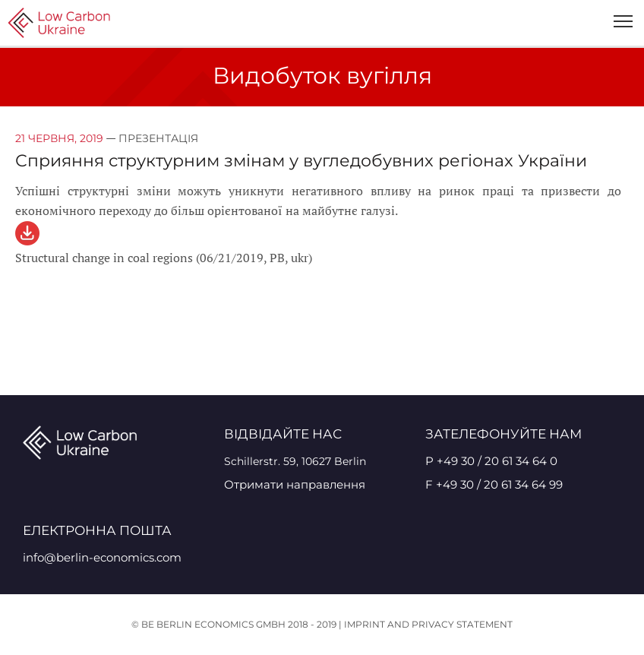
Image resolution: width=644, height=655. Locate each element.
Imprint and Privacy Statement (428, 624)
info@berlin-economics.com (102, 557)
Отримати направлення (295, 484)
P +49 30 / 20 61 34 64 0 (491, 461)
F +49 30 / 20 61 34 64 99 (494, 484)
